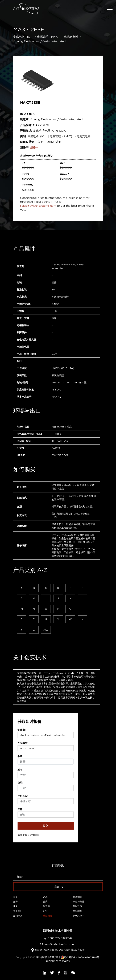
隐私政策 (77, 906)
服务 (15, 901)
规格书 (34, 147)
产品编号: (23, 743)
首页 (15, 897)
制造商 (46, 906)
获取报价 (48, 916)
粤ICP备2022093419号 (58, 961)
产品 (45, 897)
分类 (45, 901)
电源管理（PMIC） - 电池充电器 (58, 37)
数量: (20, 756)
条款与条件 (79, 901)
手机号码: (23, 796)
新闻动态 (18, 916)
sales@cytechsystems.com (38, 206)
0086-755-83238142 (60, 938)
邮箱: (20, 809)
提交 (46, 826)
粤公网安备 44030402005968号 (80, 957)
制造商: (22, 730)
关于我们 (18, 911)
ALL (46, 630)
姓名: (20, 769)
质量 (15, 906)
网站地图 (77, 911)
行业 (45, 911)
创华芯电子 (79, 916)
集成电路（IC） (23, 37)
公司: (20, 783)
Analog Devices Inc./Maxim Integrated (39, 41)
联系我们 (35, 835)
